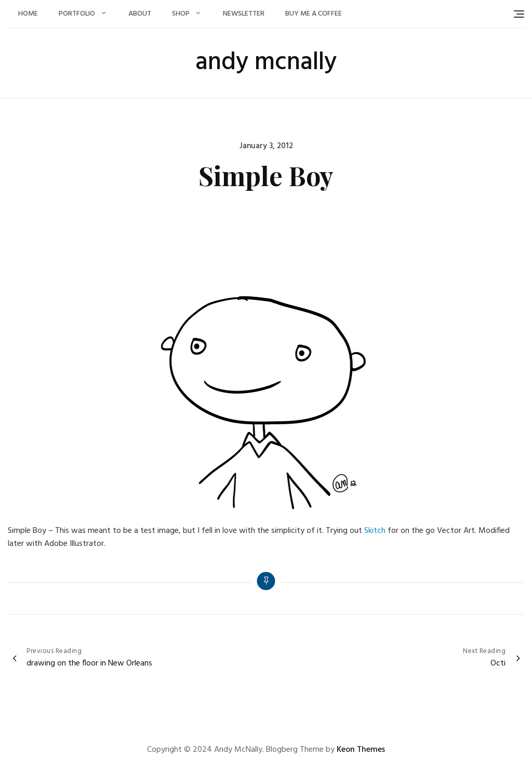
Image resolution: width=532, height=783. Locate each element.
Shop (181, 14)
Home (28, 14)
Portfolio (77, 14)
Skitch (375, 531)
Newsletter (244, 14)
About (140, 14)
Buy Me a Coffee (314, 14)
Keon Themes (361, 750)
